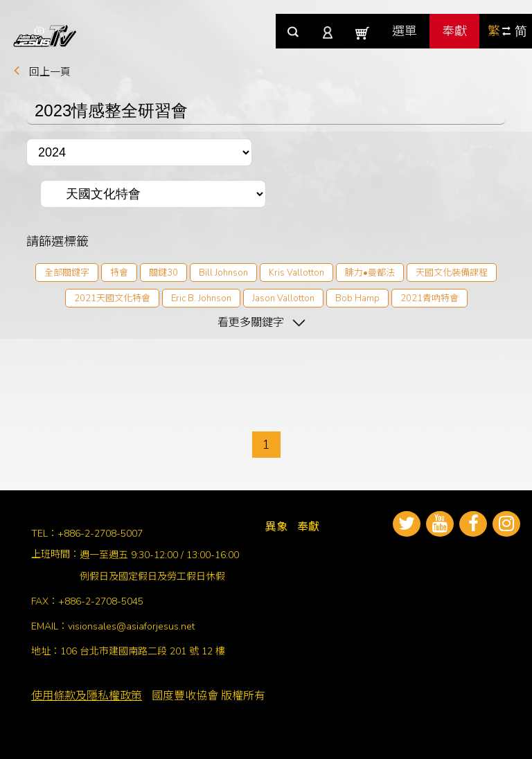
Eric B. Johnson (201, 298)
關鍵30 (163, 273)
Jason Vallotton (283, 298)
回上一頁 (50, 72)
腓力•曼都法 (370, 273)
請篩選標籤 (57, 241)
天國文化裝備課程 (452, 273)
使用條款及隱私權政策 (87, 696)
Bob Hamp (357, 298)
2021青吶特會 (429, 298)
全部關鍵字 (67, 273)
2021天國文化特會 (112, 298)
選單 (405, 31)
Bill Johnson (223, 273)
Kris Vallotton (296, 273)
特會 (119, 273)
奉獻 (454, 31)
